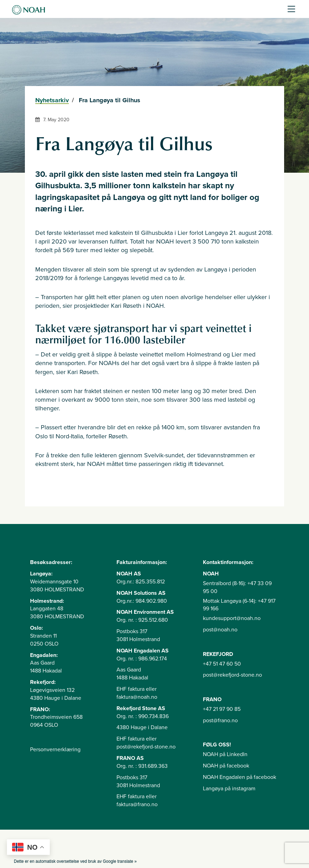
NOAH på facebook (226, 766)
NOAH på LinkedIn (225, 754)
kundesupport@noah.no (232, 618)
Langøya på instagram (229, 789)
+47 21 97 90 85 (222, 709)
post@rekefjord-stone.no (232, 675)
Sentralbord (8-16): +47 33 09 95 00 (237, 587)
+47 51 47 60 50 (222, 664)
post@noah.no (220, 630)
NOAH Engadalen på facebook (240, 777)
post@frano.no (220, 721)
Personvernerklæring (55, 750)
